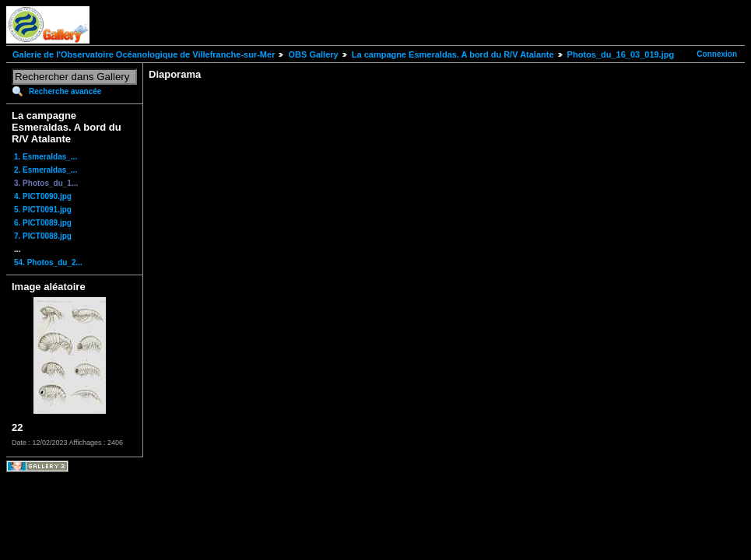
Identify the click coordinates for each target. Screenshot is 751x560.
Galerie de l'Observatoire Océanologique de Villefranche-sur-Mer (144, 54)
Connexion (717, 54)
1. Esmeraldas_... (46, 157)
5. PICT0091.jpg (43, 210)
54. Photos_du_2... (48, 262)
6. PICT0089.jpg (43, 223)
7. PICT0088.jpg (43, 236)
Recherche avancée (65, 91)
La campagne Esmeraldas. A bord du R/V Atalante (453, 54)
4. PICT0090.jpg (43, 196)
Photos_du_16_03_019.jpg (621, 54)
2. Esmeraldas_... (46, 170)
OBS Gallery (313, 54)
